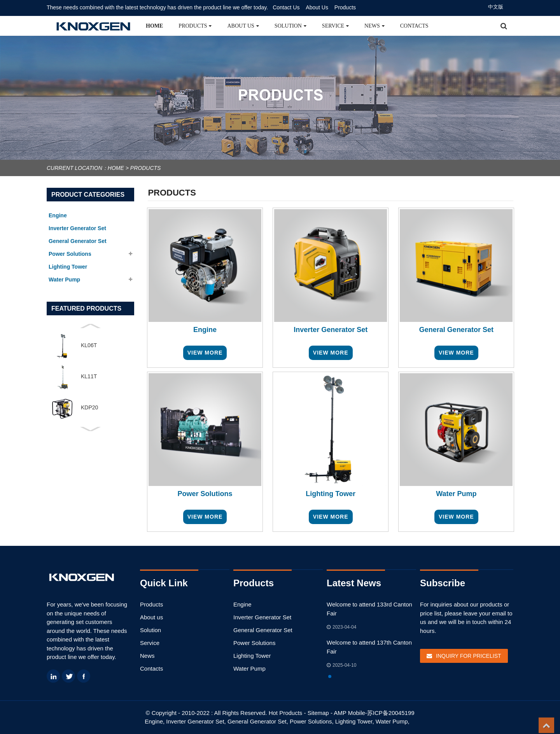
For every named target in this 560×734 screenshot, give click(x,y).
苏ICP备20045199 (391, 713)
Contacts (414, 26)
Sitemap (318, 713)
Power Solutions (254, 643)
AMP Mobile (349, 713)
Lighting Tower (252, 656)
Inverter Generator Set (262, 617)
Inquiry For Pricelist (469, 656)
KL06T (89, 345)
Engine (242, 604)
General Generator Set (263, 630)
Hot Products (286, 713)
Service (335, 26)
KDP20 (89, 407)
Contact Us (286, 7)
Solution (290, 26)
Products (345, 7)
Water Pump (249, 668)
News (374, 26)
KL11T (89, 376)
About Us (317, 7)
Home (154, 26)
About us (243, 26)
